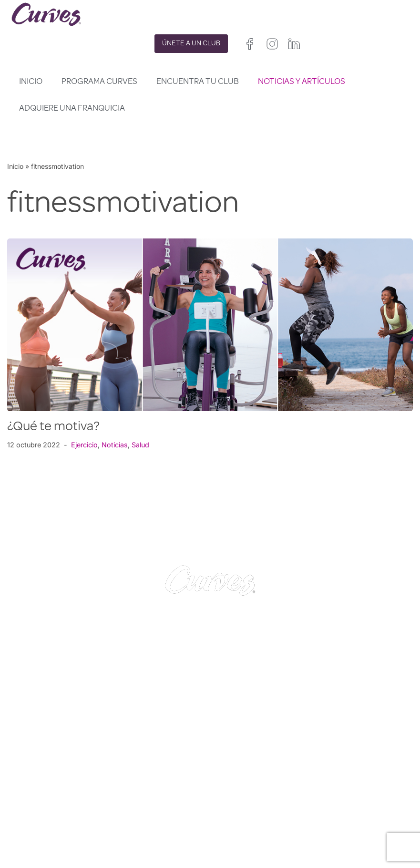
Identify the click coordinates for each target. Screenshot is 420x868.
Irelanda (266, 811)
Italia (247, 835)
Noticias (115, 445)
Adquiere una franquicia (72, 109)
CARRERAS (30, 805)
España (221, 835)
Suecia (296, 835)
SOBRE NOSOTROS (44, 817)
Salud (141, 445)
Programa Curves (99, 82)
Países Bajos (230, 847)
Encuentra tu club (198, 82)
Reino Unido (229, 811)
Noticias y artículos (302, 82)
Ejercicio (85, 445)
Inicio (31, 82)
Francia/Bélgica (234, 823)
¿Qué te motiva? (53, 427)
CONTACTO (31, 793)
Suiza (270, 835)
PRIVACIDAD (132, 793)
